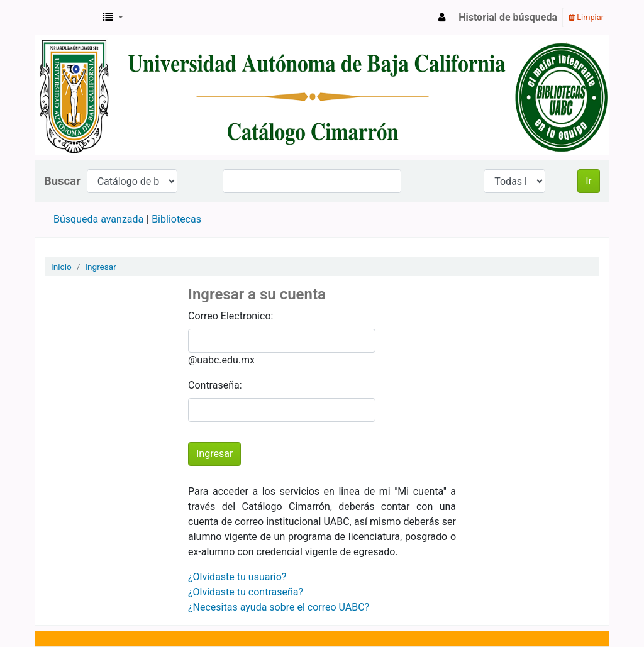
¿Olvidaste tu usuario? (237, 577)
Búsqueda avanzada (98, 219)
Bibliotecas (176, 219)
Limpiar (586, 17)
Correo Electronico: (230, 316)
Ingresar (101, 267)
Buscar (62, 181)
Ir (589, 181)
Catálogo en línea (67, 18)
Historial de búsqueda (508, 17)
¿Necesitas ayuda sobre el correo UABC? (279, 607)
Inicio (61, 267)
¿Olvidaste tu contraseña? (246, 592)
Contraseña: (215, 385)
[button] (113, 18)
